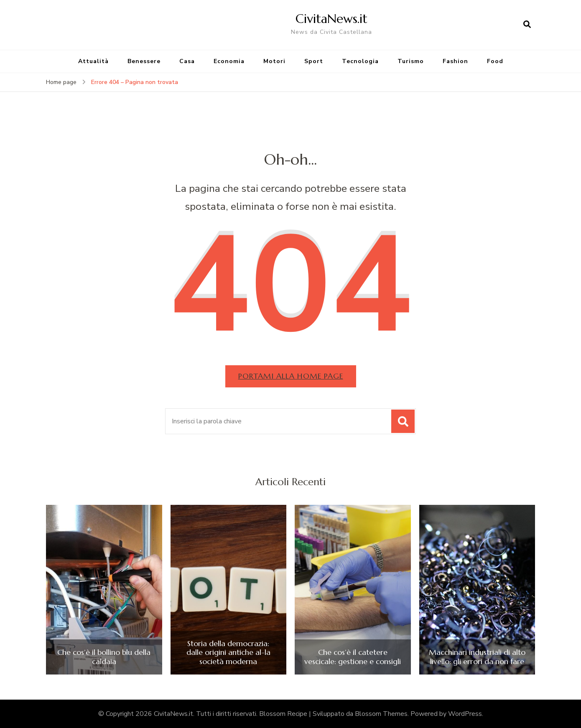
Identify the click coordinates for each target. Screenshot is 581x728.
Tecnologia (360, 61)
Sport (314, 61)
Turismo (411, 61)
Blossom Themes (381, 714)
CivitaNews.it (331, 19)
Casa (187, 61)
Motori (274, 61)
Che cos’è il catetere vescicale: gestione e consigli (353, 657)
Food (495, 61)
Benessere (144, 61)
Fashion (455, 61)
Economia (229, 61)
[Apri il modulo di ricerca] (527, 25)
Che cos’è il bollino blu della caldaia (104, 657)
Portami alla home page (291, 376)
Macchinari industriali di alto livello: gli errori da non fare (477, 657)
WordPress (465, 714)
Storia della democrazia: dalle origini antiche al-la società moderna (228, 653)
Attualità (93, 61)
